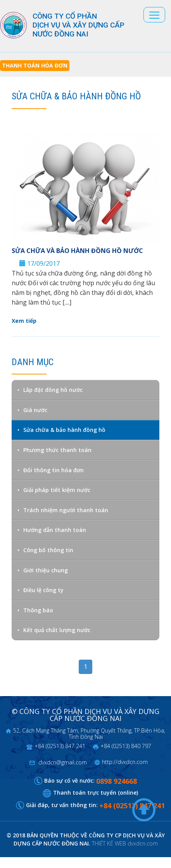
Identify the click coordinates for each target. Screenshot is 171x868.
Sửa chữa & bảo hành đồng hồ (64, 430)
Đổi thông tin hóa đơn (54, 470)
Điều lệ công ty (43, 590)
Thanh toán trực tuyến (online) (96, 793)
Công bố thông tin (48, 550)
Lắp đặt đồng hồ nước (53, 390)
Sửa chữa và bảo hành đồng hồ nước (77, 251)
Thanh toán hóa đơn (35, 65)
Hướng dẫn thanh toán (55, 530)
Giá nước (35, 410)
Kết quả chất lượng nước (57, 630)
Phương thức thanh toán (57, 450)
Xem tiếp (24, 321)
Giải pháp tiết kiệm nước (57, 490)
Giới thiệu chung (46, 570)
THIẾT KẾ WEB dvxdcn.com (125, 843)
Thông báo (38, 610)
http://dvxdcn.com (125, 762)
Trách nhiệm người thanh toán (66, 510)
